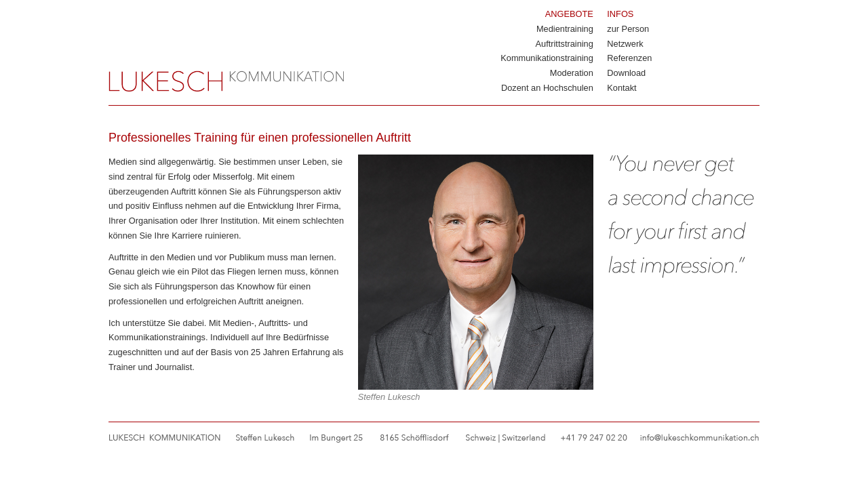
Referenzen (629, 58)
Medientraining (565, 29)
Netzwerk (625, 44)
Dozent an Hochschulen (547, 88)
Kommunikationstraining (547, 58)
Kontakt (622, 88)
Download (626, 73)
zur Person (628, 29)
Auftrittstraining (565, 44)
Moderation (572, 73)
